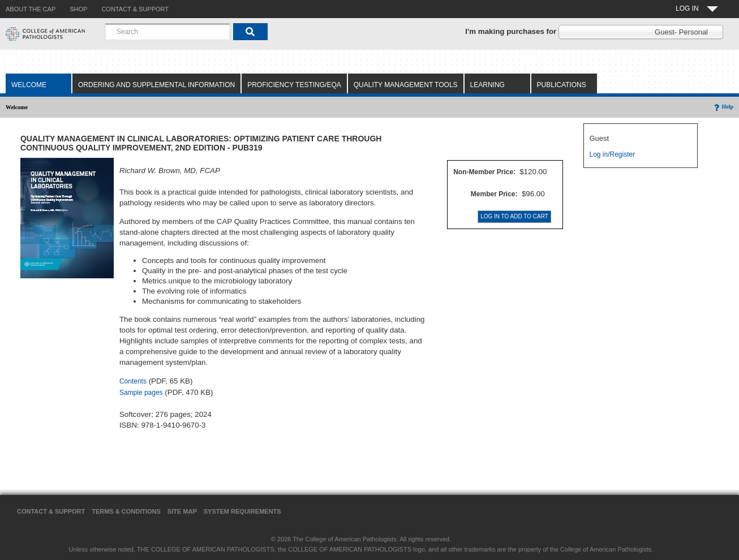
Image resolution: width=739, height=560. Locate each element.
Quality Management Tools (406, 85)
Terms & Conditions (126, 511)
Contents (133, 381)
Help (723, 107)
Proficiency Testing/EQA (294, 85)
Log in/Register (613, 154)
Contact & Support (51, 511)
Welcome (29, 85)
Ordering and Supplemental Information (156, 85)
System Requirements (242, 511)
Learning (487, 85)
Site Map (182, 511)
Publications (562, 85)
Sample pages (141, 393)
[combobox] (167, 32)
